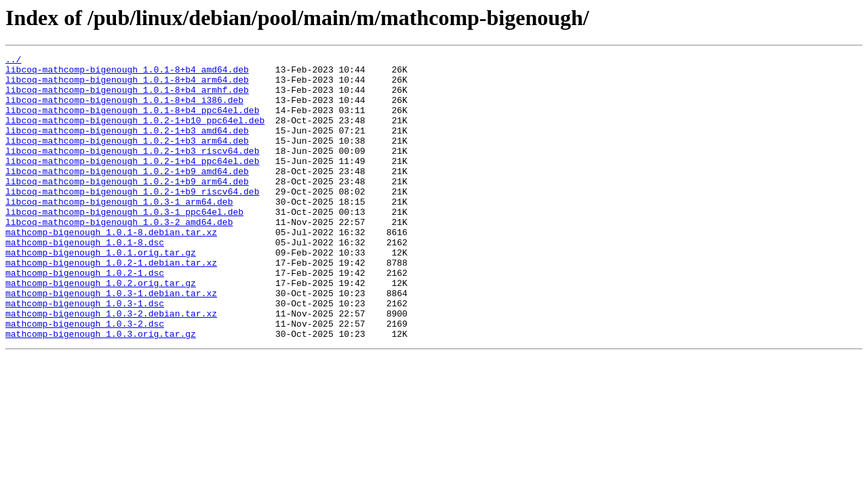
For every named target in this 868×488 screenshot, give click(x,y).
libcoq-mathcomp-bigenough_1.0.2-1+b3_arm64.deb (127, 159)
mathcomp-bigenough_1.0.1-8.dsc (85, 281)
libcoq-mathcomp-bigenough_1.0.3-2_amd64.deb (119, 256)
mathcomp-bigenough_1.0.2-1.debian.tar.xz (111, 305)
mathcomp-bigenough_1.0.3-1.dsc (85, 354)
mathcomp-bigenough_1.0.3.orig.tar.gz (101, 390)
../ (13, 61)
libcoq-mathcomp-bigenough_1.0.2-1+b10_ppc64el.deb (135, 134)
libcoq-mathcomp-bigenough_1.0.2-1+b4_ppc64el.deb (132, 183)
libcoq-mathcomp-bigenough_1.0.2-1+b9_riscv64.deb (132, 220)
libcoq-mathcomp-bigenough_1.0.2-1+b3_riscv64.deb (132, 171)
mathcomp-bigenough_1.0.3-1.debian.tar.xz (111, 342)
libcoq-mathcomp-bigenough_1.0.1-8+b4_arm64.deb (127, 85)
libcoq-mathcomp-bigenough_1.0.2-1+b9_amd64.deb (127, 195)
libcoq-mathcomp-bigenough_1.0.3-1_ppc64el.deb (124, 244)
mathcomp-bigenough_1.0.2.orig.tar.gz (101, 329)
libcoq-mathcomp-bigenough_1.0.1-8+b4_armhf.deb (127, 98)
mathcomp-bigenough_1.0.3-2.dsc (85, 378)
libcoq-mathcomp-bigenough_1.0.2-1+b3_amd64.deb (127, 146)
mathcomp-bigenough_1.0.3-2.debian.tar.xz (111, 366)
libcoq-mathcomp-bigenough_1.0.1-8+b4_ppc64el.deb (132, 122)
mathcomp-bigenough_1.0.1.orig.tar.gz (101, 293)
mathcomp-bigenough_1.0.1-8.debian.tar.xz (111, 268)
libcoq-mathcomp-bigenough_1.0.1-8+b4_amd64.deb (127, 73)
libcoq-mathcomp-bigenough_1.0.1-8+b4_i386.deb (124, 110)
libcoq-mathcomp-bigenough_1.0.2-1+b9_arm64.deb (127, 207)
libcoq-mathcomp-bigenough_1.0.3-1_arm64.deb (119, 232)
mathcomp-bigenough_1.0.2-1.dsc (85, 317)
